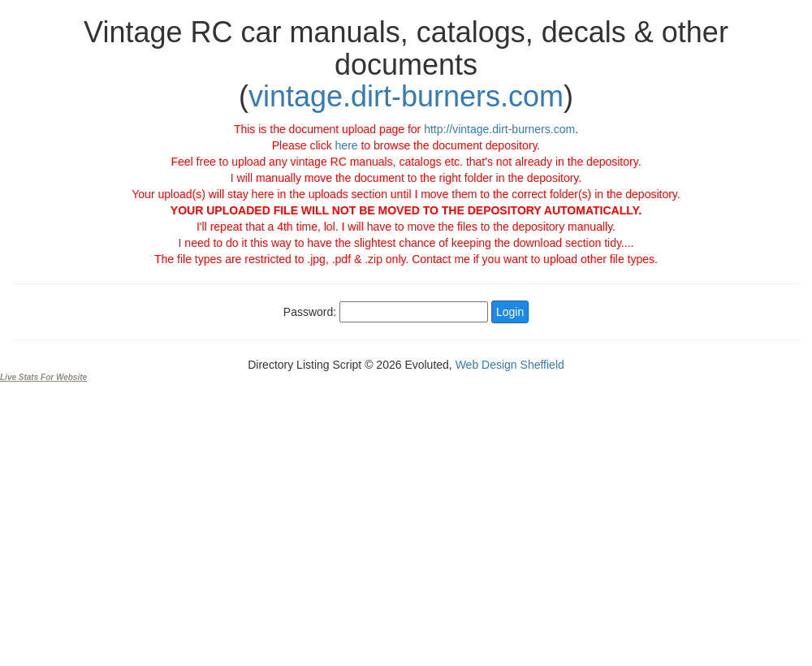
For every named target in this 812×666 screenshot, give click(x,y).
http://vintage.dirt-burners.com (499, 129)
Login (510, 312)
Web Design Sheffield (510, 365)
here (347, 145)
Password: (310, 312)
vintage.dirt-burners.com (406, 96)
